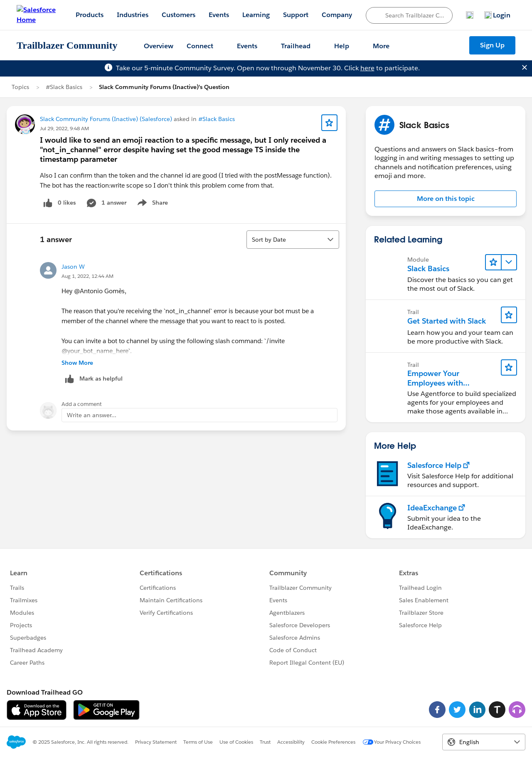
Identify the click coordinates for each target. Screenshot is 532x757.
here (367, 68)
